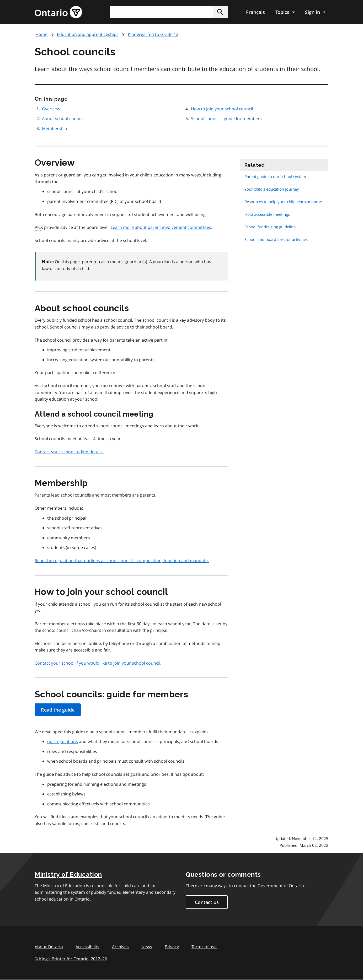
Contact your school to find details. (69, 452)
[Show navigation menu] (285, 12)
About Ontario (49, 947)
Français (255, 12)
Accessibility (87, 947)
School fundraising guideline (270, 227)
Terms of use (204, 947)
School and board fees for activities (276, 239)
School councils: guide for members (226, 119)
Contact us (207, 902)
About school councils (64, 119)
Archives (120, 947)
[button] (220, 12)
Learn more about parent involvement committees (161, 227)
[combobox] (169, 12)
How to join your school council (222, 109)
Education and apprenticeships (88, 34)
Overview (51, 109)
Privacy (172, 947)
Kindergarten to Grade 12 (153, 34)
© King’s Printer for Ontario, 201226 (71, 959)
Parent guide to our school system (275, 176)
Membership (55, 128)
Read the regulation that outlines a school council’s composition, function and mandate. (122, 561)
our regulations (63, 741)
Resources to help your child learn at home (283, 202)
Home (41, 34)
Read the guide (58, 710)
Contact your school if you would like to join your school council (97, 663)
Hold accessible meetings (267, 214)
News (147, 947)
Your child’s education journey (272, 189)
